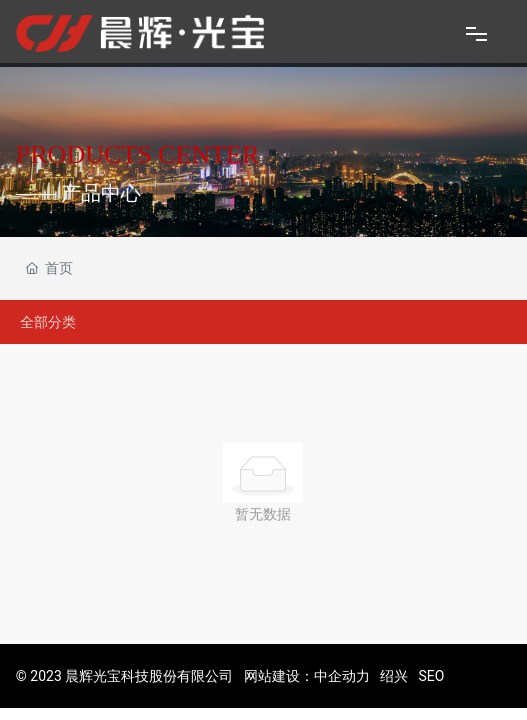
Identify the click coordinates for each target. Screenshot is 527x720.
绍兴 (394, 676)
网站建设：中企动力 (307, 676)
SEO (432, 676)
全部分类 (48, 322)
